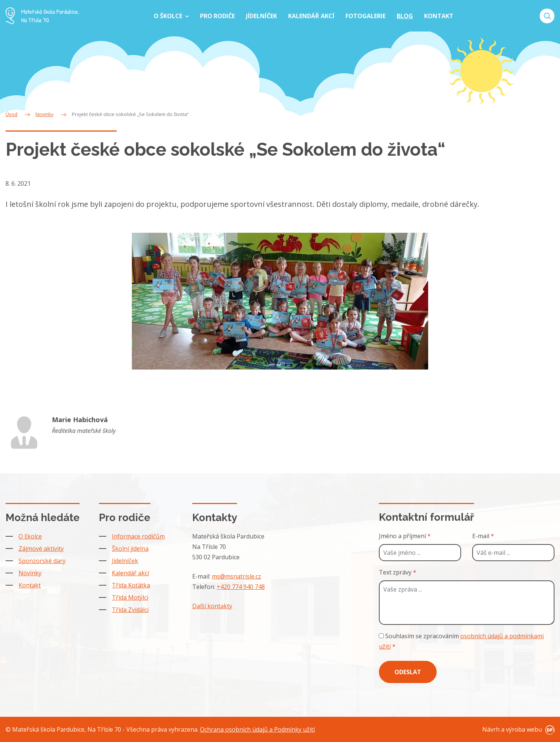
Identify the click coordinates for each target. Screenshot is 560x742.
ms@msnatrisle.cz (236, 576)
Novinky (30, 573)
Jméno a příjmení (405, 536)
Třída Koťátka (131, 585)
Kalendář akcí (130, 573)
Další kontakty (212, 606)
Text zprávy (398, 572)
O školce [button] (169, 16)
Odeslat (408, 672)
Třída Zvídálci (130, 610)
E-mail (483, 536)
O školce (30, 536)
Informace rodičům (138, 536)
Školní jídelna (130, 549)
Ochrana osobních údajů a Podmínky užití (257, 729)
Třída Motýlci (130, 597)
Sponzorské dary (42, 561)
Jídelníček (125, 561)
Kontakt (30, 585)
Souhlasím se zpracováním (461, 641)
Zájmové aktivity (41, 549)
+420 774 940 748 (241, 587)
